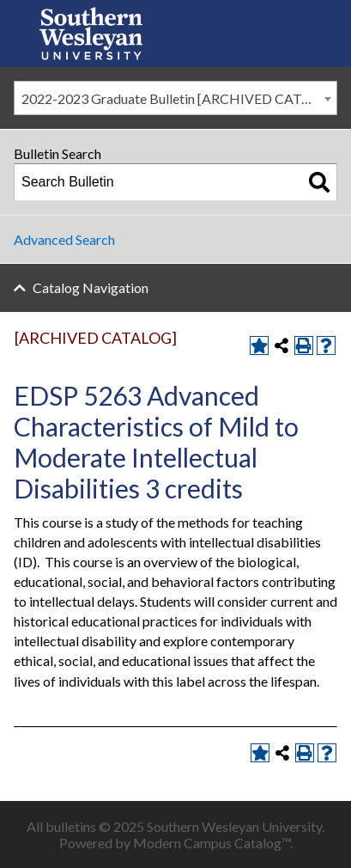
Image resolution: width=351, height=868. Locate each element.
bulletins (71, 826)
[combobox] (175, 98)
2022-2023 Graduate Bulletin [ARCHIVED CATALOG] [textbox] (179, 98)
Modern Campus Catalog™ (212, 843)
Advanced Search (64, 239)
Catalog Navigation (91, 287)
